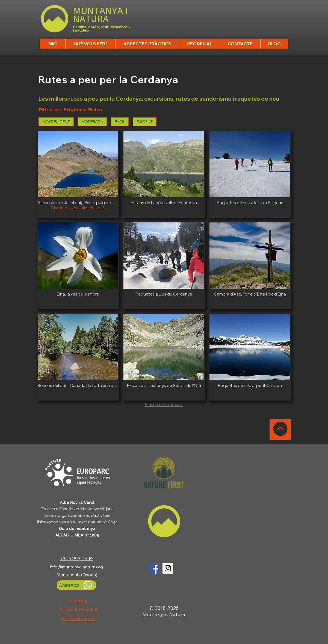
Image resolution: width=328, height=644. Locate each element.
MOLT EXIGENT (56, 122)
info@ (56, 567)
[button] (90, 44)
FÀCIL (120, 122)
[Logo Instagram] (168, 568)
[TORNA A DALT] (280, 429)
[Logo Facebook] (154, 568)
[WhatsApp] (76, 585)
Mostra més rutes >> (164, 405)
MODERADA (92, 122)
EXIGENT (145, 122)
